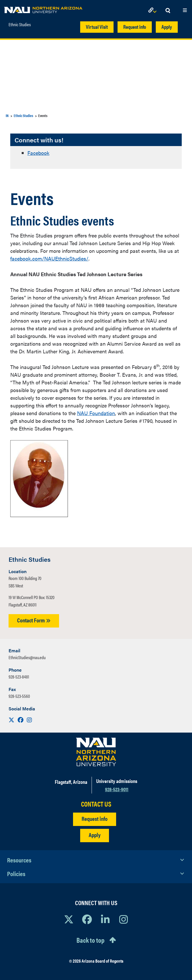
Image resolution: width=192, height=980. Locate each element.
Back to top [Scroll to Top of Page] (90, 940)
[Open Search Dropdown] (168, 11)
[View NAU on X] (69, 919)
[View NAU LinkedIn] (105, 919)
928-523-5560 (19, 696)
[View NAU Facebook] (87, 919)
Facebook (38, 153)
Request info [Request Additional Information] (95, 818)
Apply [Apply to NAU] (95, 835)
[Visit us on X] (12, 720)
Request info (135, 27)
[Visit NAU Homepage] (96, 752)
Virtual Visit (97, 27)
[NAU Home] (43, 9)
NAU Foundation (96, 413)
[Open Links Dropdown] (153, 11)
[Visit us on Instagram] (29, 720)
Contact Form (34, 620)
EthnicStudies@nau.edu (27, 657)
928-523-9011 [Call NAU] (117, 789)
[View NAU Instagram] (124, 919)
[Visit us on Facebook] (21, 720)
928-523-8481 (19, 677)
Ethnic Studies (20, 24)
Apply (167, 27)
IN (7, 115)
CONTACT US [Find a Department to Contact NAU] (96, 804)
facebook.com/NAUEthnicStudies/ (49, 258)
